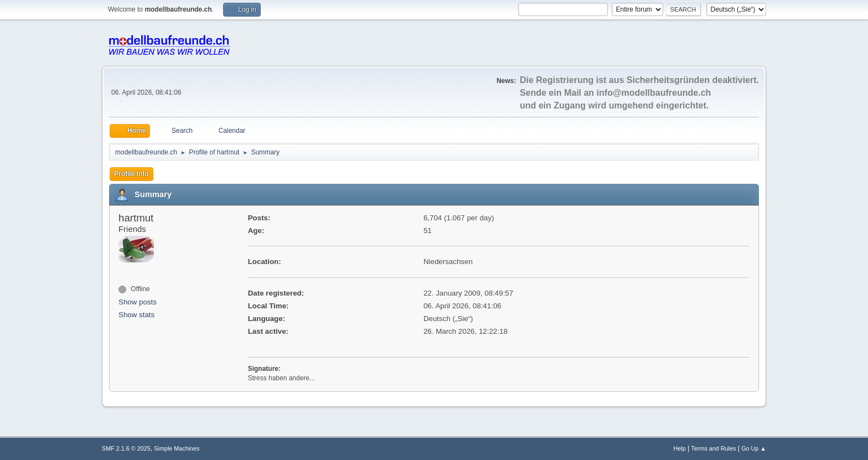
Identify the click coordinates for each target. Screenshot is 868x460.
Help (680, 448)
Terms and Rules (714, 448)
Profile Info (131, 174)
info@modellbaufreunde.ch (654, 93)
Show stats (136, 315)
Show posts (138, 302)
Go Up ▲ (754, 448)
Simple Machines (177, 448)
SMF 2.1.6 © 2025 (126, 448)
